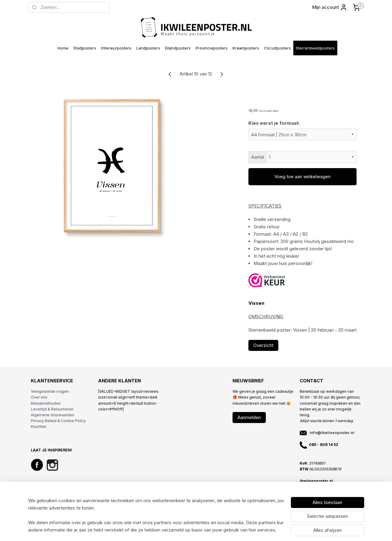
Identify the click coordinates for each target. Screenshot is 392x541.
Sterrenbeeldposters (315, 48)
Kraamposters (246, 48)
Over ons (39, 397)
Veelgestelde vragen (50, 391)
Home (63, 48)
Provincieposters (212, 48)
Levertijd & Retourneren (52, 409)
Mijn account (330, 7)
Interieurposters (116, 48)
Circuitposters (277, 48)
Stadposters (85, 48)
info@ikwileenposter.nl (332, 433)
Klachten (39, 427)
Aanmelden (249, 417)
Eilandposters (178, 48)
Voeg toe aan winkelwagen (302, 177)
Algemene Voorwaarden (53, 415)
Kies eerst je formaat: (274, 123)
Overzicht (263, 345)
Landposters (148, 48)
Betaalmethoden (46, 403)
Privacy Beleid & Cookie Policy (58, 421)
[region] (156, 515)
